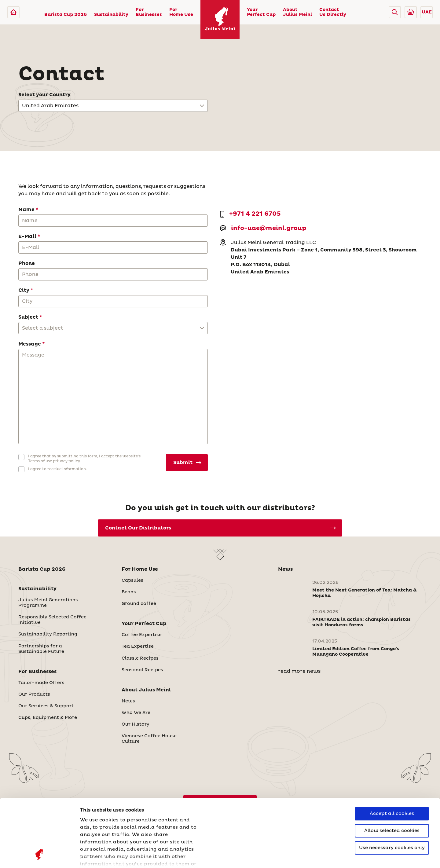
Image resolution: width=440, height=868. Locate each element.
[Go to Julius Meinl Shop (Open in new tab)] (411, 12)
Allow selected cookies (392, 770)
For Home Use (181, 12)
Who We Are (136, 713)
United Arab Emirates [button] (50, 106)
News (128, 701)
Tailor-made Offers (41, 683)
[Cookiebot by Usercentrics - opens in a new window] (40, 856)
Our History (136, 724)
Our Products (34, 694)
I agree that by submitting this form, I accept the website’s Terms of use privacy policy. (84, 459)
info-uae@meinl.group (269, 228)
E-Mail (27, 236)
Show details (96, 856)
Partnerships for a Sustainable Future (41, 649)
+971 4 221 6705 (255, 214)
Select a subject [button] (43, 328)
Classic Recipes (140, 658)
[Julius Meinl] (13, 12)
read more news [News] (299, 671)
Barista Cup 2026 (66, 15)
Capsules (132, 580)
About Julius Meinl (297, 12)
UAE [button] (427, 12)
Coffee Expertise (142, 635)
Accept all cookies (392, 753)
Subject (28, 317)
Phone (27, 263)
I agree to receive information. (57, 469)
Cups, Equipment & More (48, 718)
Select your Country (44, 95)
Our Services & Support (46, 706)
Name (26, 210)
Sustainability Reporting (48, 634)
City (24, 290)
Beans (129, 592)
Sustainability (111, 15)
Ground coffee (139, 604)
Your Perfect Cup (261, 12)
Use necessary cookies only (392, 787)
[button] (395, 12)
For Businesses (149, 12)
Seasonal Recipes (142, 670)
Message (30, 344)
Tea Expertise (138, 646)
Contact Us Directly (333, 12)
